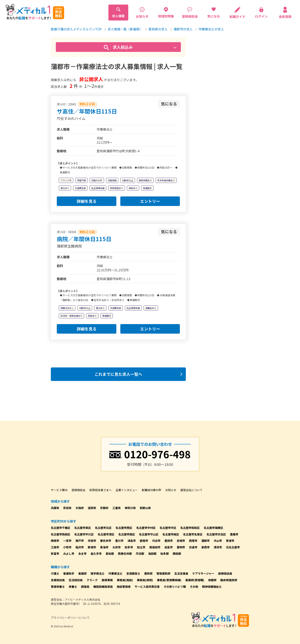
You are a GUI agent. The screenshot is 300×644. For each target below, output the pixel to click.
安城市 (181, 541)
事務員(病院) (145, 580)
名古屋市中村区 (146, 528)
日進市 (193, 547)
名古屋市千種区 (61, 528)
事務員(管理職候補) (169, 580)
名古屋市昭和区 (190, 528)
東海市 (104, 547)
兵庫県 (55, 508)
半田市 (92, 541)
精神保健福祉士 (212, 587)
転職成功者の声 (151, 490)
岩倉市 (169, 547)
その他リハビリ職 (175, 587)
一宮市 (67, 541)
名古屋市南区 (127, 534)
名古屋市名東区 (193, 534)
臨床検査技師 (229, 580)
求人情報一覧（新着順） (125, 29)
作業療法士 (115, 573)
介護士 (55, 573)
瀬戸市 (80, 541)
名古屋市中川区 (84, 534)
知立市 (141, 547)
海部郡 (152, 554)
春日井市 (106, 541)
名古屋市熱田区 (61, 534)
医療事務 (107, 580)
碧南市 (144, 541)
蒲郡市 (205, 541)
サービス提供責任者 (147, 587)
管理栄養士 (58, 587)
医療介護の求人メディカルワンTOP (76, 29)
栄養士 (73, 587)
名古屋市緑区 (171, 534)
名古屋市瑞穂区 (213, 528)
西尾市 (193, 541)
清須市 (218, 547)
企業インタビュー (127, 490)
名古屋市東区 (83, 528)
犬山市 (218, 541)
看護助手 (69, 573)
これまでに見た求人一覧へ (118, 374)
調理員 (85, 587)
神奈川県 (130, 508)
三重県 (117, 508)
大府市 (117, 547)
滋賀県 (92, 508)
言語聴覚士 (133, 573)
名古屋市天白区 (216, 534)
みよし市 (69, 554)
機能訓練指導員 (103, 587)
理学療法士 (97, 573)
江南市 (55, 547)
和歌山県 (145, 508)
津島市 (132, 541)
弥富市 (55, 554)
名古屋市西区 (124, 528)
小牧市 (67, 547)
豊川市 (119, 541)
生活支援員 (181, 573)
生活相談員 (76, 580)
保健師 (212, 580)
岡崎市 (55, 541)
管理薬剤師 (163, 573)
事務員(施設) (125, 580)
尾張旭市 (155, 547)
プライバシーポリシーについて (70, 618)
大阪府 (80, 508)
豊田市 (169, 541)
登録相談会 (78, 490)
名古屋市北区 (103, 528)
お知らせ (171, 490)
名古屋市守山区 (149, 534)
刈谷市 (156, 541)
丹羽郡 (140, 554)
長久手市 (96, 554)
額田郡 (177, 554)
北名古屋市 (233, 547)
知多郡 (165, 554)
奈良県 (67, 508)
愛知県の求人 (158, 29)
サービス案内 (59, 490)
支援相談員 (58, 580)
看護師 (82, 573)
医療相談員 (225, 573)
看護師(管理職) (195, 580)
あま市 (82, 554)
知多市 (129, 547)
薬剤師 (148, 573)
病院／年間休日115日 (84, 239)
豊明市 (181, 547)
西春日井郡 (125, 554)
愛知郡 (110, 554)
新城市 (92, 547)
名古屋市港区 (106, 534)
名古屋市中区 (168, 528)
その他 (194, 587)
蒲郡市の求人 (183, 29)
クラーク (92, 580)
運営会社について (191, 490)
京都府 (104, 508)
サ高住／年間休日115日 (87, 111)
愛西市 (205, 547)
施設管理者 (124, 587)
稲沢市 (80, 547)
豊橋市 (234, 534)
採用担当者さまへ (100, 490)
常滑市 (230, 541)
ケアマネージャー (203, 573)
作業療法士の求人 (211, 29)
